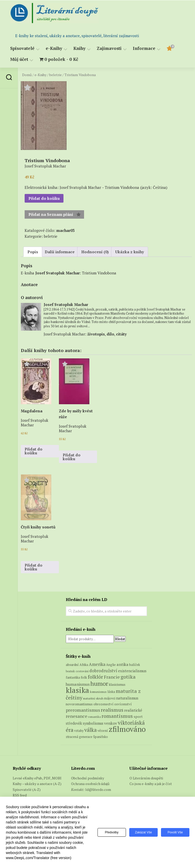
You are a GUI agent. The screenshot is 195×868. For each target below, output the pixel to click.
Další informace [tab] (60, 252)
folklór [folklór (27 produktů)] (95, 677)
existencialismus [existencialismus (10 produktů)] (132, 671)
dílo (110, 334)
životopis (96, 334)
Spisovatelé (22, 48)
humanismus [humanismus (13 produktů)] (78, 684)
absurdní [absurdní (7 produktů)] (72, 665)
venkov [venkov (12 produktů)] (111, 723)
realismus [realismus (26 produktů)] (112, 710)
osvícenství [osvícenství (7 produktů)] (123, 704)
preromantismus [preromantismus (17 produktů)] (83, 710)
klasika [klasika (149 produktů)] (77, 690)
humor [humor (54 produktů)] (99, 683)
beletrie (55, 75)
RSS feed (20, 795)
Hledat (120, 639)
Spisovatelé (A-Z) (27, 789)
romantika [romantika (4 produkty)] (94, 717)
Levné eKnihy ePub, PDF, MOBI (37, 778)
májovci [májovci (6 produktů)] (110, 698)
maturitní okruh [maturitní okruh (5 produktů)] (93, 698)
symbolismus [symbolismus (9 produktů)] (93, 723)
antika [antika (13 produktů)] (123, 664)
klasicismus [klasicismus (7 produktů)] (117, 684)
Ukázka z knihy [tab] (130, 252)
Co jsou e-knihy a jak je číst (151, 784)
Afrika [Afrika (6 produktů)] (84, 665)
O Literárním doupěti (146, 778)
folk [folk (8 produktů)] (84, 677)
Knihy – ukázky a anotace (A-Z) (37, 784)
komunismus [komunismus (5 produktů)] (98, 692)
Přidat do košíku (44, 198)
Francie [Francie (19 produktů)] (112, 677)
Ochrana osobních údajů (90, 784)
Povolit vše (175, 832)
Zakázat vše (143, 832)
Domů (27, 75)
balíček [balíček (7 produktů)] (135, 665)
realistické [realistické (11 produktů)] (133, 710)
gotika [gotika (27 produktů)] (128, 677)
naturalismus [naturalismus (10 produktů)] (127, 698)
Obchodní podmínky (88, 778)
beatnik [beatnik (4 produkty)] (70, 671)
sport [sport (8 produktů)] (138, 717)
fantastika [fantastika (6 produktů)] (73, 677)
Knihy (79, 48)
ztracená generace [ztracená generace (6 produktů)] (79, 737)
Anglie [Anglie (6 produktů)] (111, 665)
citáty (121, 334)
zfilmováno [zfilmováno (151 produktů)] (127, 729)
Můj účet (19, 59)
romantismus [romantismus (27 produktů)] (117, 716)
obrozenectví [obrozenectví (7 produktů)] (103, 704)
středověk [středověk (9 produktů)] (74, 723)
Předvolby (110, 832)
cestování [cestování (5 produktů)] (82, 671)
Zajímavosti (109, 48)
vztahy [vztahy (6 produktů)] (79, 731)
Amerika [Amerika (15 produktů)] (97, 664)
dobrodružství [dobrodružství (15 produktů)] (103, 671)
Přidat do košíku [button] (34, 451)
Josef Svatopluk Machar (58, 273)
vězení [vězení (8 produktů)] (103, 731)
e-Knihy (54, 48)
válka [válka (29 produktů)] (91, 730)
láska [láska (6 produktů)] (111, 692)
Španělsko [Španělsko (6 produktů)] (101, 737)
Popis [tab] (33, 252)
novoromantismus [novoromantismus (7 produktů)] (79, 704)
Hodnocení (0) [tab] (95, 252)
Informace (144, 48)
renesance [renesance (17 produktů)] (77, 716)
